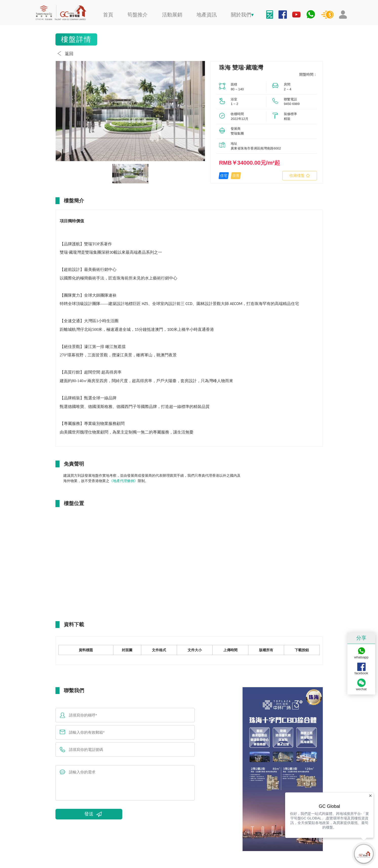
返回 (65, 54)
